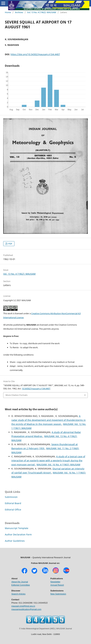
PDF (10, 244)
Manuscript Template (17, 528)
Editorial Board (13, 503)
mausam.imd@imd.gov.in (23, 606)
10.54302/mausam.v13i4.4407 (36, 389)
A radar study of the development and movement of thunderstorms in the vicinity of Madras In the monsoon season (49, 420)
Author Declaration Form (18, 534)
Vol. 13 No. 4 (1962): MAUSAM (42, 12)
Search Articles (18, 594)
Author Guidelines (15, 541)
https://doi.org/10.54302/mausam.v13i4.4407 (35, 54)
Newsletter (55, 582)
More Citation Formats (16, 395)
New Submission (58, 594)
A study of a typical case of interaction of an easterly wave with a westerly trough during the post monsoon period (48, 460)
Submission (11, 497)
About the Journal (20, 582)
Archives (19, 12)
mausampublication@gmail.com (26, 609)
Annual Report (57, 585)
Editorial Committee (21, 585)
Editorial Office (13, 510)
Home (8, 12)
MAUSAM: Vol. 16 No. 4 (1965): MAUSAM (58, 465)
